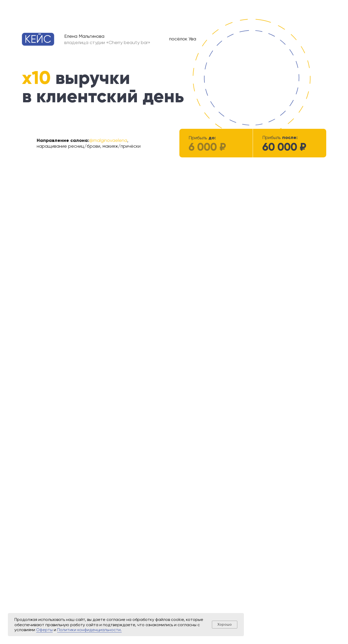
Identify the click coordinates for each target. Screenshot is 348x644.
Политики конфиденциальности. (89, 630)
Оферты (44, 630)
